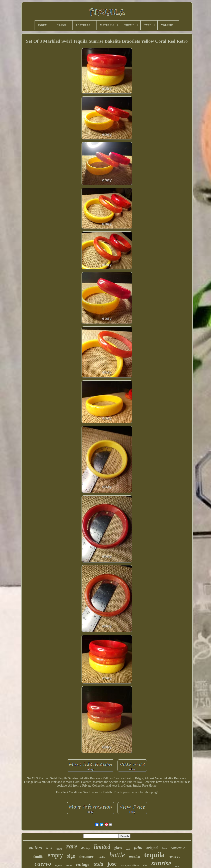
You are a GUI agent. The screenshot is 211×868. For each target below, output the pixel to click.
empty (55, 855)
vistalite (102, 857)
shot (145, 865)
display (86, 848)
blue (164, 848)
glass (118, 848)
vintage (83, 864)
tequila (154, 855)
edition (35, 847)
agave (59, 865)
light (49, 848)
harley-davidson (130, 865)
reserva (175, 856)
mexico (134, 857)
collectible (178, 848)
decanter (86, 857)
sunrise (161, 863)
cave (177, 866)
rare (72, 846)
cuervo (43, 864)
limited (102, 847)
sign (71, 856)
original (152, 848)
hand (128, 849)
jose (112, 864)
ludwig (59, 849)
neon (69, 865)
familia (38, 857)
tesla (98, 864)
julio (138, 847)
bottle (117, 855)
